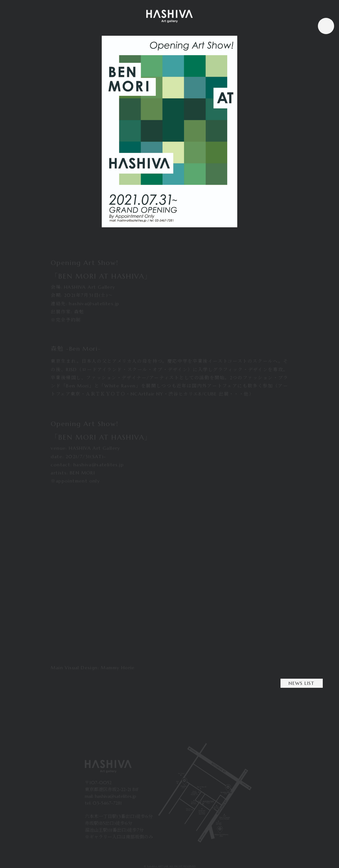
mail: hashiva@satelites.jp (111, 796)
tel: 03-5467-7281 (103, 803)
